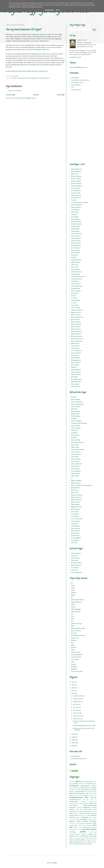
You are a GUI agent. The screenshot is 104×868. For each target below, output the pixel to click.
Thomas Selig (75, 536)
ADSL (71, 782)
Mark (13, 71)
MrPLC (73, 626)
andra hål (43, 65)
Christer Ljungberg (76, 421)
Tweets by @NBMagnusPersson (79, 67)
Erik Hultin (74, 215)
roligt (95, 834)
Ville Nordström (76, 386)
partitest (80, 830)
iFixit (72, 617)
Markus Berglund (76, 324)
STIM (95, 796)
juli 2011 (76, 705)
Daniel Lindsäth (76, 426)
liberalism (74, 825)
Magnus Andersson (77, 310)
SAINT (73, 645)
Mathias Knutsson (76, 331)
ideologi (78, 821)
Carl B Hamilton (76, 416)
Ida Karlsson (75, 255)
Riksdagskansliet (76, 360)
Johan (20, 71)
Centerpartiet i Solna (77, 83)
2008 (73, 740)
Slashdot (74, 648)
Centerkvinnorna (76, 90)
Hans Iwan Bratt (76, 440)
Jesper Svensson (76, 454)
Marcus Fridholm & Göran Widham (82, 485)
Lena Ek (73, 296)
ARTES (73, 588)
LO (72, 478)
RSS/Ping (74, 640)
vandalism (94, 842)
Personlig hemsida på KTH (79, 759)
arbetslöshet (93, 804)
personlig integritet (33, 78)
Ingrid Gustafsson (76, 260)
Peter (37, 71)
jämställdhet (93, 821)
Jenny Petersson (76, 452)
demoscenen (93, 812)
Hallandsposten (76, 612)
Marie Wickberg (76, 322)
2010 (73, 734)
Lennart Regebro (76, 471)
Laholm (78, 792)
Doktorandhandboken (78, 600)
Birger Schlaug (75, 414)
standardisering (93, 838)
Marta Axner (75, 490)
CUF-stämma (89, 784)
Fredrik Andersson (76, 224)
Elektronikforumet (76, 602)
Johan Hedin (75, 267)
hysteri (95, 819)
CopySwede (72, 788)
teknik (82, 840)
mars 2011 (77, 713)
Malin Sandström (76, 565)
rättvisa (72, 836)
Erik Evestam (75, 212)
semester (76, 836)
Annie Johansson (76, 195)
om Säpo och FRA (45, 35)
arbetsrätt (72, 808)
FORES (73, 605)
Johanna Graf (75, 462)
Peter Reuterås (75, 521)
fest (86, 815)
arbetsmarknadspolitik (90, 805)
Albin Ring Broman (77, 169)
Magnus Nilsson (76, 483)
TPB (84, 800)
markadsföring (81, 825)
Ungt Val (94, 800)
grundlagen (76, 819)
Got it (58, 10)
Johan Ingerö (75, 457)
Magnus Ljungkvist (76, 481)
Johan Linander (76, 269)
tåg (74, 842)
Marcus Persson (76, 315)
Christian (42, 71)
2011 (48, 50)
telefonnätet (93, 840)
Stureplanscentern (76, 379)
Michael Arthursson (77, 336)
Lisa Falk (74, 303)
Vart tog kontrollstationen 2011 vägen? (84, 726)
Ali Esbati (74, 397)
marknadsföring (89, 825)
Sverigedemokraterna (75, 800)
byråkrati (72, 810)
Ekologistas (74, 433)
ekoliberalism (76, 813)
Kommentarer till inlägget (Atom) (26, 98)
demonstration (86, 811)
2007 (73, 743)
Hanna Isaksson (76, 236)
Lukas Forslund (76, 308)
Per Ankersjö (75, 355)
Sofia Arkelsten (76, 531)
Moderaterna (81, 794)
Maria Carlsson (76, 320)
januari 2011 (77, 719)
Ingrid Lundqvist (76, 262)
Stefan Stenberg (76, 372)
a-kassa (83, 802)
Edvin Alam (74, 430)
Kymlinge (94, 790)
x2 (17, 71)
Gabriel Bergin (75, 229)
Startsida (36, 95)
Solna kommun (76, 652)
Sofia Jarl (74, 367)
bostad (94, 808)
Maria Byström (75, 488)
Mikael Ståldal (75, 505)
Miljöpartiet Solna (76, 507)
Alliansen (14, 78)
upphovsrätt (79, 842)
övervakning (76, 844)
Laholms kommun (76, 624)
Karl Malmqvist (76, 289)
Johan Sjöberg (75, 274)
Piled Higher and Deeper (78, 636)
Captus (95, 784)
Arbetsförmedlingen (88, 782)
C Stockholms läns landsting (79, 203)
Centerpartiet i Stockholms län (80, 80)
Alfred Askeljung (76, 171)
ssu (88, 838)
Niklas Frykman (76, 509)
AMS (74, 782)
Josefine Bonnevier (77, 279)
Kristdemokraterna (86, 790)
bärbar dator (79, 810)
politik (83, 832)
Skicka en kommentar (15, 91)
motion (76, 827)
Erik (33, 71)
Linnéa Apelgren (76, 300)
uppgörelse (35, 35)
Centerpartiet (21, 78)
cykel (95, 809)
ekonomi (83, 813)
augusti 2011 (77, 702)
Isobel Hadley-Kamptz (78, 450)
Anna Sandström (76, 191)
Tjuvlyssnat (74, 570)
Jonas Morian (75, 466)
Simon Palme (75, 365)
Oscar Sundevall (76, 353)
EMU (78, 788)
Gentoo (73, 607)
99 (72, 583)
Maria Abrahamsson (77, 317)
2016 (73, 682)
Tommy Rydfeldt (76, 538)
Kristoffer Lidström (77, 563)
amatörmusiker (93, 802)
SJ (91, 796)
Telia (88, 800)
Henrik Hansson (76, 248)
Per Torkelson (75, 568)
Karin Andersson (76, 284)
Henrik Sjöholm (76, 253)
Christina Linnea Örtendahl (79, 423)
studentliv (77, 840)
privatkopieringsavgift (75, 834)
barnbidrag (79, 808)
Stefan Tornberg (76, 374)
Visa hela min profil (75, 57)
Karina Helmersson (77, 286)
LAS (70, 792)
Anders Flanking (76, 179)
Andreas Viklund (76, 553)
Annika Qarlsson (76, 198)
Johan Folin (74, 265)
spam (80, 838)
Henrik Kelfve (75, 445)
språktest (84, 838)
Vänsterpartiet (74, 802)
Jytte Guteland (75, 469)
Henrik (29, 71)
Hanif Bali (74, 438)
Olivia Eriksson (75, 348)
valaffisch (85, 842)
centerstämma (88, 810)
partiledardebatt (73, 830)
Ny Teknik (74, 633)
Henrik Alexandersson (78, 442)
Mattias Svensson (76, 500)
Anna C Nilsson (76, 188)
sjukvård (91, 836)
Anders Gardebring (77, 402)
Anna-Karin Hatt (76, 193)
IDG (72, 614)
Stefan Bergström (76, 370)
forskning (72, 817)
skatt (95, 836)
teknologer (87, 840)
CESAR (73, 590)
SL (93, 796)
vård (71, 844)
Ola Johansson (76, 346)
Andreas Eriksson (76, 183)
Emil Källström (75, 210)
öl (72, 844)
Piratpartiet (86, 796)
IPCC (76, 790)
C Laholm (74, 200)
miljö (71, 827)
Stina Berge (74, 377)
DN (72, 597)
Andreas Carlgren (76, 181)
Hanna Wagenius (76, 238)
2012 (73, 691)
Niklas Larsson (75, 343)
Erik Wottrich (75, 217)
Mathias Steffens (76, 334)
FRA (27, 78)
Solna (86, 798)
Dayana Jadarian (76, 207)
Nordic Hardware (76, 631)
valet (89, 842)
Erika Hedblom (75, 219)
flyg (88, 815)
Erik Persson (75, 556)
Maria (25, 71)
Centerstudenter (76, 85)
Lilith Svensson (75, 474)
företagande (85, 817)
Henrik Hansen (75, 558)
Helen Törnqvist (76, 243)
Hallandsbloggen (76, 609)
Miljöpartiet (73, 794)
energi (71, 815)
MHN (82, 792)
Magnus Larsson (76, 312)
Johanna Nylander (76, 464)
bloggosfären (87, 808)
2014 (73, 688)
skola (71, 838)
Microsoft (86, 792)
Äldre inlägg (61, 95)
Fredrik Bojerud (76, 226)
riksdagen (90, 834)
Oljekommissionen (78, 796)
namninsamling (86, 827)
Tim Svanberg (75, 384)
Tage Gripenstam (76, 382)
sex (80, 836)
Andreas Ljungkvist (77, 186)
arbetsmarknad (74, 806)
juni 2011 (76, 707)
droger (71, 813)
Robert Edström (76, 363)
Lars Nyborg (75, 293)
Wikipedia (74, 669)
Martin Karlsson (76, 327)
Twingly (73, 664)
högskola (72, 821)
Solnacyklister (75, 533)
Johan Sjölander (76, 459)
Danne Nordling (76, 428)
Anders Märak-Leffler (77, 404)
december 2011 (78, 696)
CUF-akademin (81, 784)
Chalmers (74, 593)
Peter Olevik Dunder (77, 519)
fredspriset (78, 817)
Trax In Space (75, 659)
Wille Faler (74, 543)
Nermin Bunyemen (77, 341)
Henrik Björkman (76, 246)
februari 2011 (77, 716)
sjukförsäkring (84, 836)
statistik (71, 840)
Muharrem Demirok (77, 339)
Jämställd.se (75, 281)
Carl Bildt (74, 419)
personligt (72, 832)
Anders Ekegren (76, 399)
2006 (73, 746)
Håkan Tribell (75, 447)
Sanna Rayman (76, 528)
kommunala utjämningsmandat (77, 823)
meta (95, 825)
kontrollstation (37, 50)
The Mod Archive (76, 657)
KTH (72, 621)
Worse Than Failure (77, 671)
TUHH (73, 662)
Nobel (95, 794)
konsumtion (89, 823)
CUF (72, 87)
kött (70, 825)
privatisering (93, 832)
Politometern (75, 638)
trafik (71, 842)
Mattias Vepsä (75, 502)
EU (80, 788)
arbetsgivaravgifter (84, 804)
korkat (95, 823)
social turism (76, 838)
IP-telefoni (72, 790)
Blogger (55, 863)
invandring (85, 821)
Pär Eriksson (75, 524)
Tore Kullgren (75, 540)
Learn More (49, 10)
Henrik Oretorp (75, 250)
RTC (72, 643)
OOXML (71, 796)
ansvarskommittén (74, 804)
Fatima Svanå (75, 435)
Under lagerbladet (76, 572)
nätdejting (94, 828)
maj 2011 (76, 710)
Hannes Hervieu (76, 241)
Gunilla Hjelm (75, 231)
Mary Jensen (75, 493)
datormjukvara (73, 811)
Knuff (73, 619)
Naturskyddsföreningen (78, 628)
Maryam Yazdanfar (77, 495)
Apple (73, 585)
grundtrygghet (83, 819)
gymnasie (90, 819)
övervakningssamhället (86, 844)
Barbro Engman (76, 411)
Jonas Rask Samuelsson (78, 277)
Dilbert (73, 595)
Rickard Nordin (75, 358)
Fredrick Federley (76, 222)
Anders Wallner (76, 407)
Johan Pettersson (76, 272)
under (44, 50)
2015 (73, 685)
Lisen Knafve (75, 305)
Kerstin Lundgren (76, 291)
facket (76, 815)
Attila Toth (74, 409)
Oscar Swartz (75, 512)
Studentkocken (76, 756)
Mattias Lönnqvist (76, 497)
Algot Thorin (75, 174)
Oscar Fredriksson (76, 351)
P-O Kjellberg (75, 514)
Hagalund (94, 788)
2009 (73, 737)
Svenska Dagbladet (77, 655)
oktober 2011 (77, 699)
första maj (91, 817)
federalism (81, 815)
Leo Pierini (74, 298)
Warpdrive (74, 667)
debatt (80, 811)
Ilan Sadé (74, 258)
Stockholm (93, 798)
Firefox (89, 788)
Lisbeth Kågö (75, 476)
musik (80, 828)
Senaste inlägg (11, 95)
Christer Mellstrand (77, 205)
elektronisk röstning (91, 813)
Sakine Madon (75, 526)
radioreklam (84, 834)
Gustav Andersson (77, 234)
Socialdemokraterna (44, 78)
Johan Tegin (75, 561)
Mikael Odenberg (92, 792)
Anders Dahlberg (76, 176)
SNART (73, 650)
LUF (74, 792)
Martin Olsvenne (76, 329)
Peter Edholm (75, 516)
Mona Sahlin (89, 794)
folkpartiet (93, 815)
